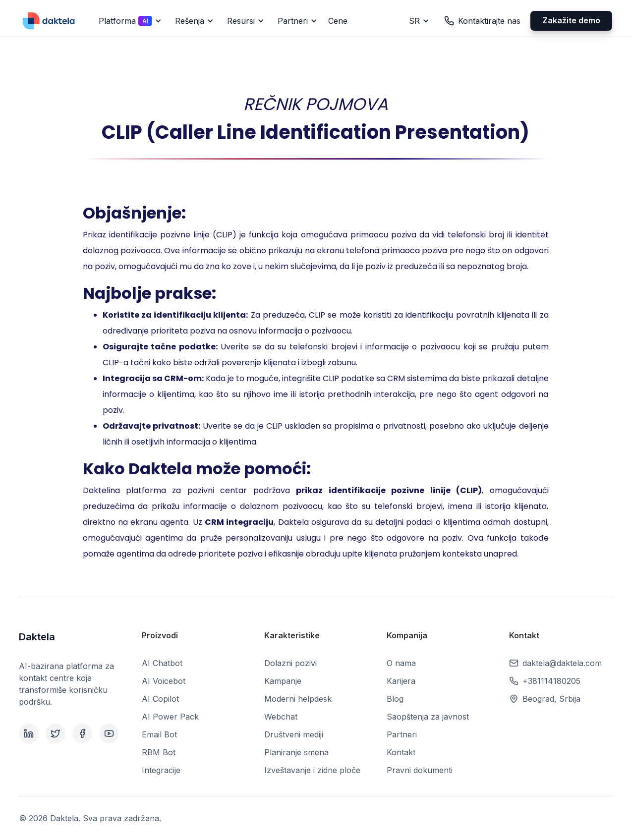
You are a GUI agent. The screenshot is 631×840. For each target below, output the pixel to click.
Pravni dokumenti (420, 770)
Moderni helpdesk (298, 699)
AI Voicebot (164, 681)
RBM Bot (159, 752)
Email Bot (159, 734)
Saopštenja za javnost (428, 717)
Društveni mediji (294, 734)
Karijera (401, 681)
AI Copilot (160, 699)
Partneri (402, 734)
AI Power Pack (170, 717)
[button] (128, 21)
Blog (395, 699)
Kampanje (283, 681)
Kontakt (401, 752)
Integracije (161, 770)
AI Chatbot (162, 663)
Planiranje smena (296, 752)
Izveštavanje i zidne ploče (312, 770)
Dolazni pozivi (290, 663)
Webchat (281, 717)
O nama (401, 663)
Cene (338, 21)
